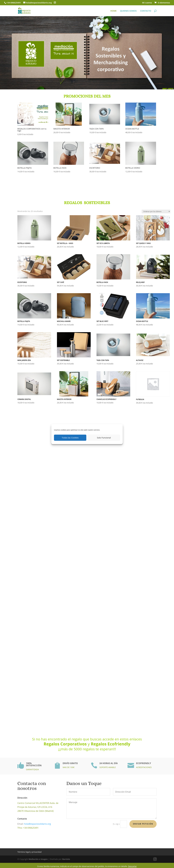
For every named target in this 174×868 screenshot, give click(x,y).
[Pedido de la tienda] (156, 211)
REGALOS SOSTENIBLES (87, 197)
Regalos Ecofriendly (111, 744)
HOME (113, 11)
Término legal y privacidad (29, 852)
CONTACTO (146, 11)
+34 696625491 (14, 3)
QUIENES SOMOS (128, 11)
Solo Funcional (104, 438)
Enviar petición (143, 824)
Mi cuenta (147, 3)
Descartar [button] (132, 866)
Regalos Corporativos (66, 744)
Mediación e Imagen (38, 859)
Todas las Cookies (70, 438)
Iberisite (66, 859)
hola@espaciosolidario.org (33, 824)
